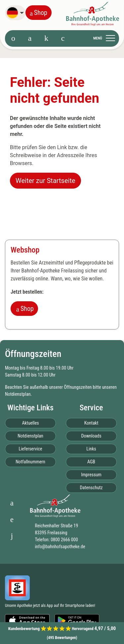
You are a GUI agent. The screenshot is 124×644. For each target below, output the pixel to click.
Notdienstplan (18, 394)
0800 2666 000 (64, 540)
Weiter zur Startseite (45, 181)
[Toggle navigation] (106, 38)
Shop (39, 13)
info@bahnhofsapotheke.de (60, 547)
